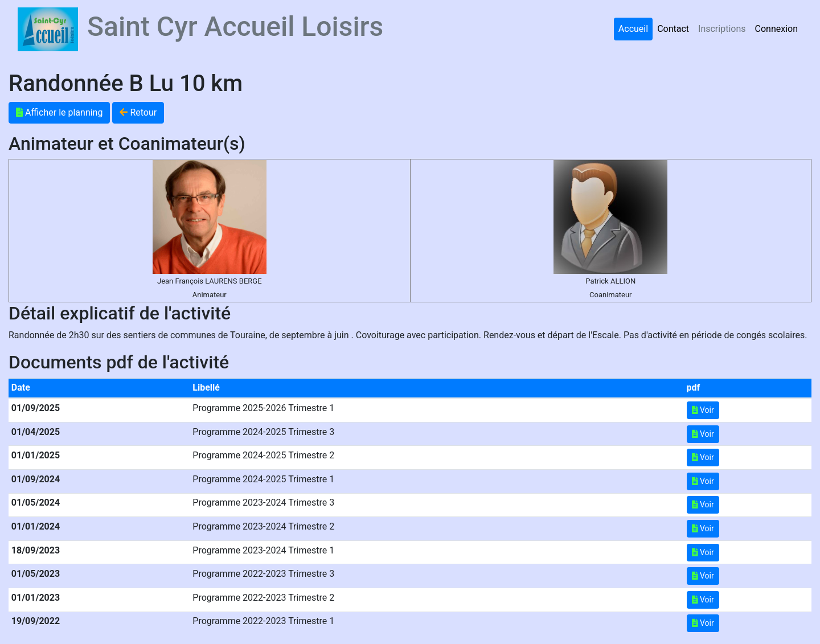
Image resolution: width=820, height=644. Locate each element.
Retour (138, 112)
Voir (703, 410)
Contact (673, 29)
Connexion (776, 29)
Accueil (633, 29)
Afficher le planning (59, 112)
